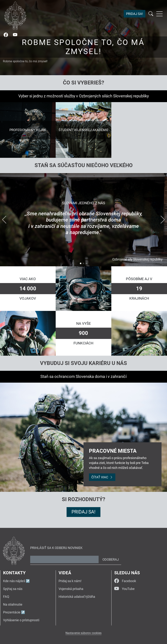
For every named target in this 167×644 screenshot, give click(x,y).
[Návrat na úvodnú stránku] (15, 16)
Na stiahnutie (13, 604)
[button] (81, 263)
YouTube (124, 589)
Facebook (125, 581)
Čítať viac (102, 477)
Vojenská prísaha (71, 589)
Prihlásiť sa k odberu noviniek (56, 548)
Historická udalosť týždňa (77, 597)
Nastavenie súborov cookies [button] (83, 633)
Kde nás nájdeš (14, 581)
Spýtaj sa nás (13, 589)
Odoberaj (111, 559)
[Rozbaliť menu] (159, 14)
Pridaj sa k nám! (70, 581)
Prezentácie (12, 612)
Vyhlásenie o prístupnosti (21, 620)
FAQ (6, 597)
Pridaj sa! (135, 14)
